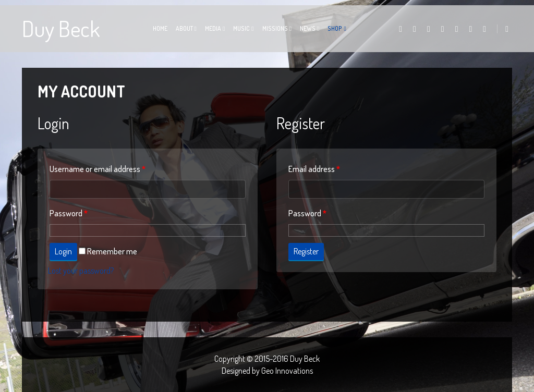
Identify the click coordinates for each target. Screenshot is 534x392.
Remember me (108, 251)
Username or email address (98, 169)
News (308, 28)
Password (69, 213)
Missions (275, 28)
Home (160, 28)
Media (213, 28)
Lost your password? (81, 271)
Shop (335, 28)
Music (241, 28)
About (184, 28)
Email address (314, 169)
